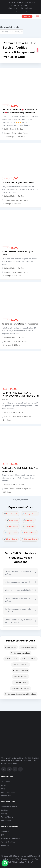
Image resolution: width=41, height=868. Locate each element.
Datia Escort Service (28, 647)
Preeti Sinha (11, 196)
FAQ (3, 835)
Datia (14, 133)
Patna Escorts (13, 520)
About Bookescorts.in (9, 807)
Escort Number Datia (21, 665)
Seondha (7, 200)
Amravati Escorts (11, 514)
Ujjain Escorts (29, 526)
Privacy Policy (6, 820)
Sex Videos (5, 831)
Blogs (3, 789)
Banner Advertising (8, 792)
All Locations (6, 782)
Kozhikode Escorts (29, 533)
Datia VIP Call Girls (20, 682)
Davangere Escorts (30, 514)
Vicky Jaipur (11, 412)
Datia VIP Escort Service (20, 688)
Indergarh (8, 133)
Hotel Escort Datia (29, 659)
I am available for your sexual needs (18, 183)
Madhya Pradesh (22, 133)
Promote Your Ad (7, 796)
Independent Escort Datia (21, 653)
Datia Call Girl (11, 647)
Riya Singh (10, 129)
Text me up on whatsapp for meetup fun (20, 324)
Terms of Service (7, 817)
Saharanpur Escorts (29, 539)
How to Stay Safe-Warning (11, 838)
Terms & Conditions (8, 842)
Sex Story (5, 810)
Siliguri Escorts (11, 533)
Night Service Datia (21, 671)
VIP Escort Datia (11, 659)
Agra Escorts (29, 520)
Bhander (7, 341)
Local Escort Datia (21, 676)
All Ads (4, 785)
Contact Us (5, 845)
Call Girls (6, 106)
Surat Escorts (12, 526)
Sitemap (4, 814)
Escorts (5, 389)
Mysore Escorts (11, 539)
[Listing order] (11, 32)
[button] (5, 863)
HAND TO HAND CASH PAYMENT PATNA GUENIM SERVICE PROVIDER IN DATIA (20, 396)
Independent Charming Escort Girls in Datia (20, 694)
